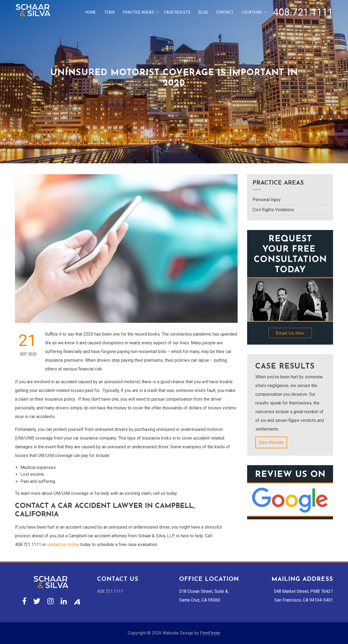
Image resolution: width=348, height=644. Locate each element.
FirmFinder (210, 633)
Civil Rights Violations (273, 210)
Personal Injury (267, 200)
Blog (203, 12)
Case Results (177, 12)
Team (109, 12)
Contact (225, 12)
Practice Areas (139, 12)
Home (91, 12)
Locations (252, 12)
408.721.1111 (303, 12)
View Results (271, 442)
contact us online (63, 545)
